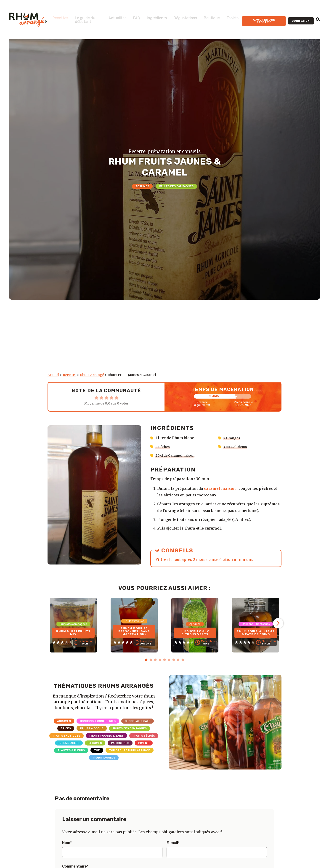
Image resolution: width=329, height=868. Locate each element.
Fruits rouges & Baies (106, 735)
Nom (67, 842)
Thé (97, 750)
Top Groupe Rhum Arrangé (130, 750)
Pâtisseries (120, 743)
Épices (66, 728)
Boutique (205, 16)
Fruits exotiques (66, 735)
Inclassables (69, 743)
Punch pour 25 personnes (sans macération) (134, 630)
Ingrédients (150, 16)
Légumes (95, 743)
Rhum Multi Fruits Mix (73, 632)
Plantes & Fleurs (71, 750)
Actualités (111, 16)
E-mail (173, 842)
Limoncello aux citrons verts (195, 632)
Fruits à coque (92, 728)
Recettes (60, 16)
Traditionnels (104, 757)
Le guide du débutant (83, 20)
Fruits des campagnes (176, 186)
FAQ (130, 16)
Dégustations (179, 16)
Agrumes (142, 186)
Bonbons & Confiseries (98, 721)
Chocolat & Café (138, 721)
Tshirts (226, 16)
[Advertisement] (164, 338)
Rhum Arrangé (92, 375)
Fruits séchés (144, 735)
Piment (144, 743)
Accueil (53, 375)
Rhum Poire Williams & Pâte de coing (256, 630)
